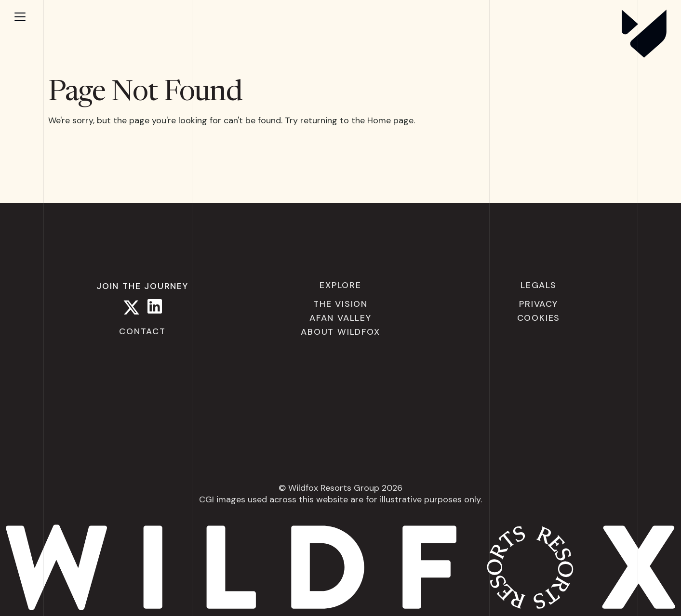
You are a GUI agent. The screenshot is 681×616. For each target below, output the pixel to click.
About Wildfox (340, 332)
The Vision (340, 304)
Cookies (539, 318)
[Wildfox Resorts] (644, 55)
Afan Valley (340, 318)
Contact (142, 331)
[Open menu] (29, 17)
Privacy (539, 304)
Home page (390, 120)
